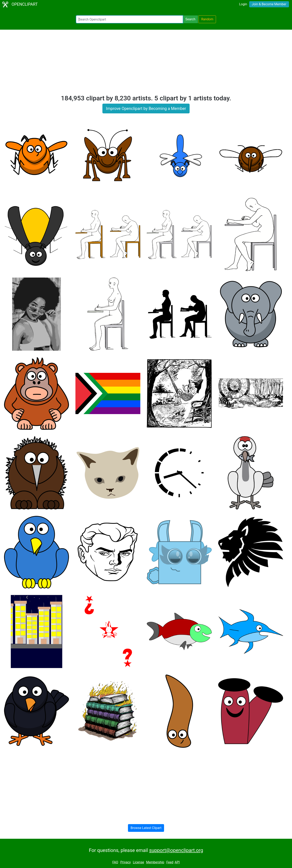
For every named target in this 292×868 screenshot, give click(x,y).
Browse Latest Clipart (146, 828)
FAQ (115, 862)
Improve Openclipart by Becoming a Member (146, 108)
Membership (155, 862)
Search (190, 19)
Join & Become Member (269, 4)
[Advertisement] (146, 64)
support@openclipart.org (176, 850)
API (177, 862)
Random (207, 19)
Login (243, 4)
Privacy (126, 862)
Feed (170, 862)
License (138, 862)
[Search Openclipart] (129, 19)
